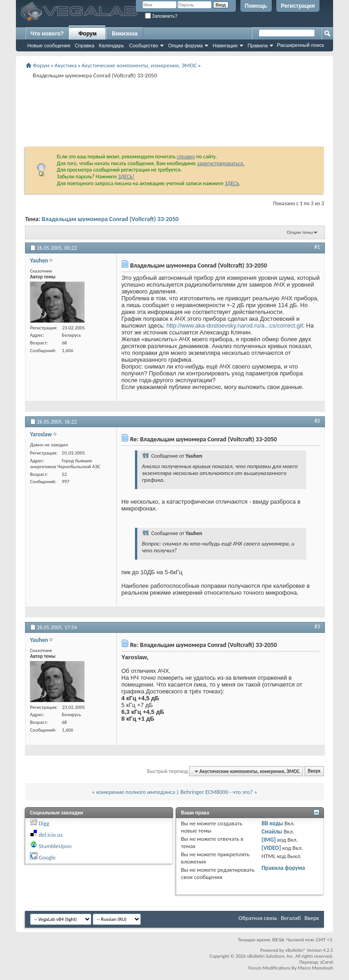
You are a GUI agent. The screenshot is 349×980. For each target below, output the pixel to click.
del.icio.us (51, 835)
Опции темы (300, 232)
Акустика (66, 65)
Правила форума (283, 868)
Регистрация (298, 6)
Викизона (125, 34)
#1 (317, 247)
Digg (44, 823)
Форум (87, 34)
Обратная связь (258, 918)
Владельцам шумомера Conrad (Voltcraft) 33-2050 (110, 219)
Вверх (314, 771)
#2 (317, 421)
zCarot (327, 962)
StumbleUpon (55, 846)
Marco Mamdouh (315, 968)
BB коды (272, 823)
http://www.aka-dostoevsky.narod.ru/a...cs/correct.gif (234, 326)
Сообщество (144, 45)
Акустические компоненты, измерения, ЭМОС (139, 65)
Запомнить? (161, 16)
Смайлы (272, 831)
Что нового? (47, 34)
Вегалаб (291, 918)
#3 (317, 626)
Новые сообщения (49, 45)
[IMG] (269, 840)
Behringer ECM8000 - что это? (217, 792)
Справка (84, 45)
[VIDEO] (271, 848)
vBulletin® (296, 950)
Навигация (225, 45)
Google (47, 857)
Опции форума (185, 45)
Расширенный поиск (300, 45)
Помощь (256, 6)
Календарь (112, 45)
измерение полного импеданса (136, 792)
